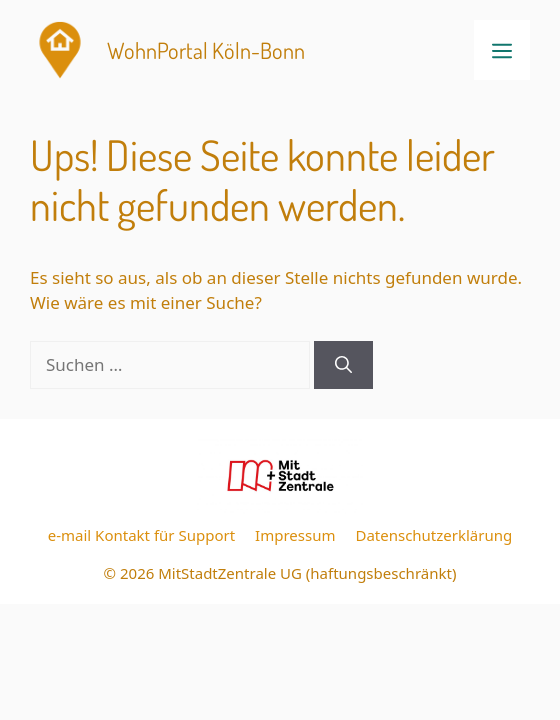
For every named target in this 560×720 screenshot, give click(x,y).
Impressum (295, 535)
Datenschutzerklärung (433, 535)
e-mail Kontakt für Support (141, 535)
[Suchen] (343, 365)
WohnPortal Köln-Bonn (206, 50)
